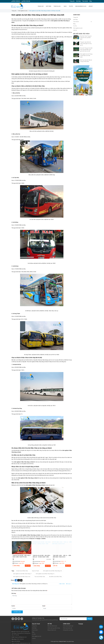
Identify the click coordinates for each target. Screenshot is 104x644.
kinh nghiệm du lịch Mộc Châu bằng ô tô (52, 571)
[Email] (57, 608)
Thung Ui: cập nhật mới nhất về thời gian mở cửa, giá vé (86, 44)
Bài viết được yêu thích (81, 34)
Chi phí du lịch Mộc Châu (22, 571)
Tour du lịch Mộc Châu (40, 577)
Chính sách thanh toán (68, 626)
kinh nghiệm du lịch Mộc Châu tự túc (22, 577)
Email (44, 606)
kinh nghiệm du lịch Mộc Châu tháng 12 (45, 574)
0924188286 (17, 635)
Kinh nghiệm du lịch (81, 6)
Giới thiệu (78, 1)
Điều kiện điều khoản (52, 626)
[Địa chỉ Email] (73, 619)
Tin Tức (71, 6)
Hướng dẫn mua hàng (68, 630)
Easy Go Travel (35, 571)
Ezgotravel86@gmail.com (21, 631)
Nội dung (14, 593)
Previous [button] (13, 554)
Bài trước (62, 584)
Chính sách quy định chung (54, 628)
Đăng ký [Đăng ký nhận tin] (90, 619)
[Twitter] (16, 619)
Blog (91, 1)
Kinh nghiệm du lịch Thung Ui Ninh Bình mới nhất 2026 (86, 56)
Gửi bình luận (17, 612)
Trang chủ (72, 1)
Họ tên (13, 606)
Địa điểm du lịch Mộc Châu (55, 577)
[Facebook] (13, 619)
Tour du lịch (85, 1)
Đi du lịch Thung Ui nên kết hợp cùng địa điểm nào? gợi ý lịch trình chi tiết (86, 50)
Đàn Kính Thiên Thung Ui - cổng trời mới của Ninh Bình (86, 38)
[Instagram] (22, 619)
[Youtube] (19, 619)
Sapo (73, 642)
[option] (22, 554)
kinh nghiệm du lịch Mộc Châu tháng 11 (22, 574)
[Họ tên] (26, 608)
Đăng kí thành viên (52, 630)
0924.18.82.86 (16, 1)
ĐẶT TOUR (28, 566)
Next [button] (71, 554)
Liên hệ (91, 6)
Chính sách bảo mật (68, 628)
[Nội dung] (42, 600)
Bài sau (69, 584)
